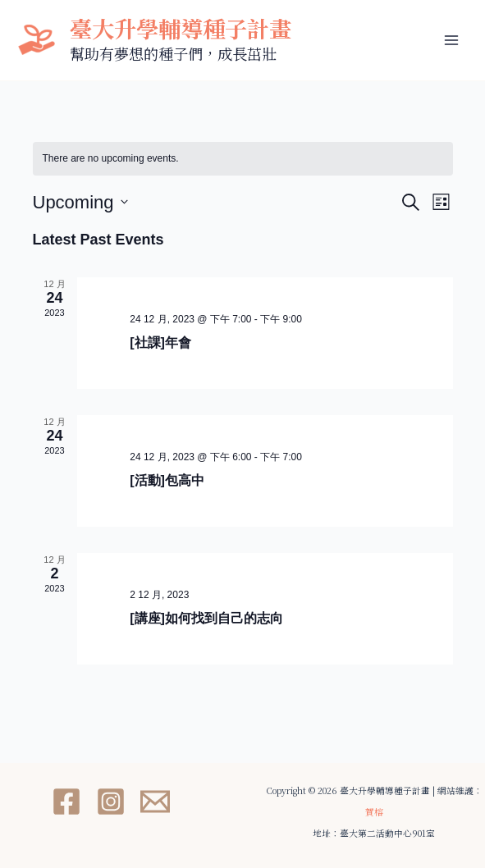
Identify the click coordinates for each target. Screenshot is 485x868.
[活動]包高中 (167, 480)
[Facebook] (66, 802)
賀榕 (374, 812)
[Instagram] (111, 802)
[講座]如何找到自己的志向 (206, 618)
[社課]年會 (160, 343)
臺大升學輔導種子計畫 (181, 28)
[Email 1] (155, 802)
